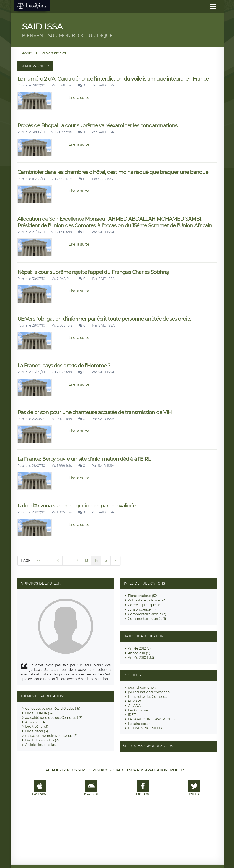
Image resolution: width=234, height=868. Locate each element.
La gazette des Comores (147, 697)
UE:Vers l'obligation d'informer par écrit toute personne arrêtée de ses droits (104, 319)
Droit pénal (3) (37, 727)
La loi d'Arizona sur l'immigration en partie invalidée (77, 506)
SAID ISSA (106, 85)
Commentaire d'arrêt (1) (147, 619)
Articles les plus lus (40, 745)
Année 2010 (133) (141, 658)
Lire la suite (79, 98)
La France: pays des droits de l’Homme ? (64, 366)
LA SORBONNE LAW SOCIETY (152, 719)
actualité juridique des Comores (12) (54, 718)
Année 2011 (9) (139, 653)
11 (67, 561)
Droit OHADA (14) (39, 713)
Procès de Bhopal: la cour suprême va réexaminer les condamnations (97, 126)
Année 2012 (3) (139, 648)
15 (106, 561)
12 (77, 561)
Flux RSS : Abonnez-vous (150, 746)
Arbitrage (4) (35, 722)
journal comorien (142, 688)
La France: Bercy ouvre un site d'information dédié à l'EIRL (84, 459)
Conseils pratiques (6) (145, 605)
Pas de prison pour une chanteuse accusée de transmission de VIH (94, 412)
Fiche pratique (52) (143, 596)
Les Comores (138, 710)
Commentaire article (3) (147, 614)
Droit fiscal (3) (37, 731)
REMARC (135, 701)
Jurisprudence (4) (142, 609)
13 (86, 561)
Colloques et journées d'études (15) (53, 709)
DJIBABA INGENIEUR (145, 728)
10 (58, 561)
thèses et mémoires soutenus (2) (51, 736)
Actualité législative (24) (147, 600)
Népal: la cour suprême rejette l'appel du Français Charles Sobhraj (93, 272)
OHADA (134, 706)
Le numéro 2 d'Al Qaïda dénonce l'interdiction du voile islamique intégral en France (113, 79)
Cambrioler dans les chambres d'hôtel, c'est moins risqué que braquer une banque (113, 172)
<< (39, 561)
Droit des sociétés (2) (42, 740)
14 (96, 561)
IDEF (132, 715)
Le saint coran (139, 724)
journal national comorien (149, 692)
